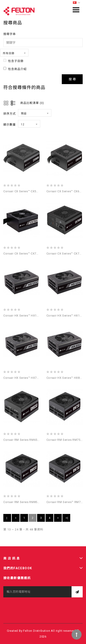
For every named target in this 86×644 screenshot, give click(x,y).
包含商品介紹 (15, 69)
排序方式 (10, 114)
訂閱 (77, 592)
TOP (77, 635)
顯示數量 (10, 125)
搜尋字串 (10, 34)
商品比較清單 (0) (32, 103)
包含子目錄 (13, 61)
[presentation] (37, 606)
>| (67, 518)
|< (7, 519)
